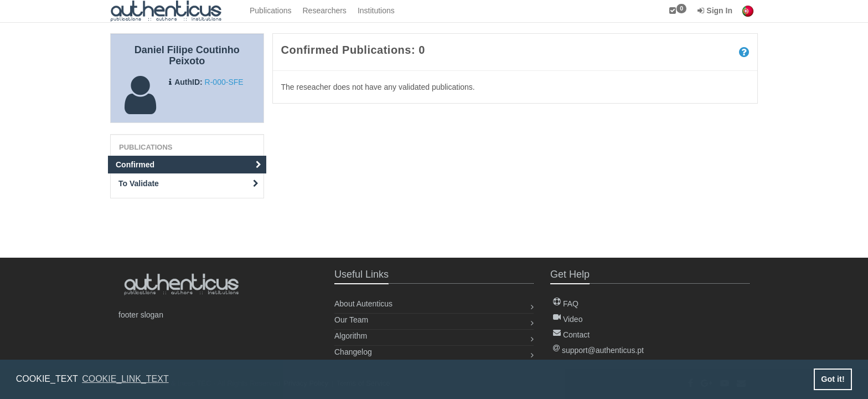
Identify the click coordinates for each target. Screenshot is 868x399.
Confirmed (188, 165)
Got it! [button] (833, 379)
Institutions (376, 11)
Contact (571, 335)
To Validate (188, 183)
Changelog (353, 352)
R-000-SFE (224, 82)
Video (568, 319)
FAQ (566, 304)
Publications (271, 11)
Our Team (351, 320)
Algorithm (351, 336)
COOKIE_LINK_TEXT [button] (125, 379)
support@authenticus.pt (598, 350)
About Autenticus (363, 304)
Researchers (325, 11)
